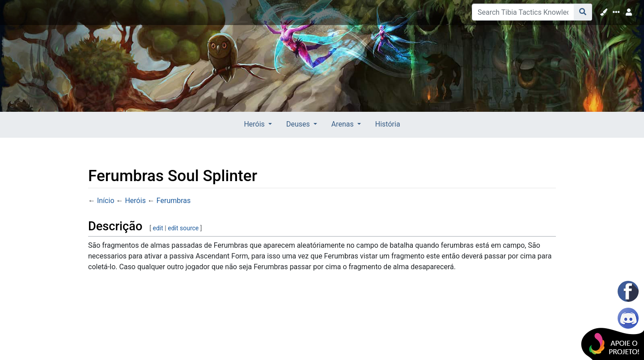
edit (158, 228)
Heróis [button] (255, 124)
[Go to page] (583, 12)
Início (106, 201)
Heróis (135, 201)
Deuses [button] (299, 124)
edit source (183, 228)
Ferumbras (174, 201)
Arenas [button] (343, 124)
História (388, 124)
